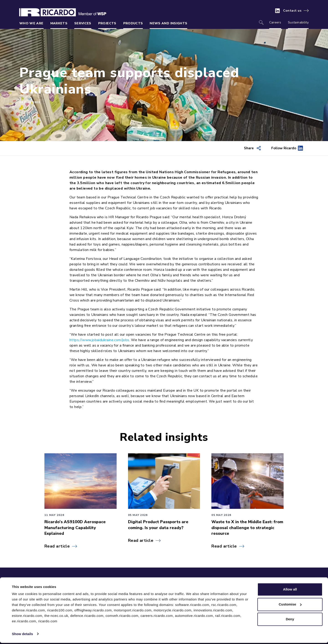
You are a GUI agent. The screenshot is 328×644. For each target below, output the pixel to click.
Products (133, 23)
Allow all (290, 591)
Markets (59, 23)
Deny (290, 620)
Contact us (292, 11)
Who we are (31, 23)
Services (83, 23)
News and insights (168, 23)
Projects (107, 23)
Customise (290, 605)
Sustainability (298, 22)
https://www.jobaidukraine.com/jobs (99, 340)
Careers (275, 22)
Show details (22, 635)
